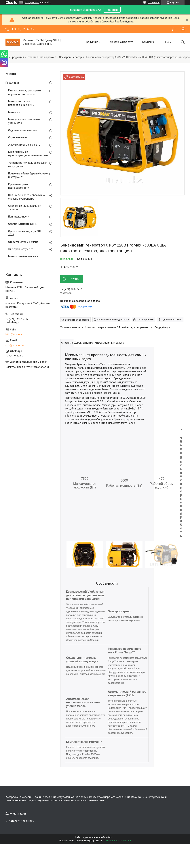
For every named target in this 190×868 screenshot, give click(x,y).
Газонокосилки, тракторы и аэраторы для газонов (24, 92)
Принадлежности (19, 217)
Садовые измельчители (23, 130)
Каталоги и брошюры (22, 821)
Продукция (91, 42)
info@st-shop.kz (15, 345)
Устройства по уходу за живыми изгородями (28, 165)
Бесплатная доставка (77, 320)
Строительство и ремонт (42, 57)
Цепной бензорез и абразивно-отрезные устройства (27, 197)
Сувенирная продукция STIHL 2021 (26, 233)
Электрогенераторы (71, 57)
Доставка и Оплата (121, 42)
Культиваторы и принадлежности (19, 186)
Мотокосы (14, 112)
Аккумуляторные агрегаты (24, 145)
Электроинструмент (20, 249)
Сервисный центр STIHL (23, 224)
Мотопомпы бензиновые (23, 256)
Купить (75, 279)
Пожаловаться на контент (117, 841)
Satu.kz (111, 837)
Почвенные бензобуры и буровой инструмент (28, 175)
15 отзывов (154, 3)
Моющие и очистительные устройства (24, 121)
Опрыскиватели (18, 137)
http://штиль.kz (15, 334)
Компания (148, 42)
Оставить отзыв (174, 29)
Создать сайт (32, 3)
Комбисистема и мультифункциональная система (28, 154)
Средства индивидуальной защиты (25, 208)
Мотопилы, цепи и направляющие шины (21, 103)
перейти (112, 10)
